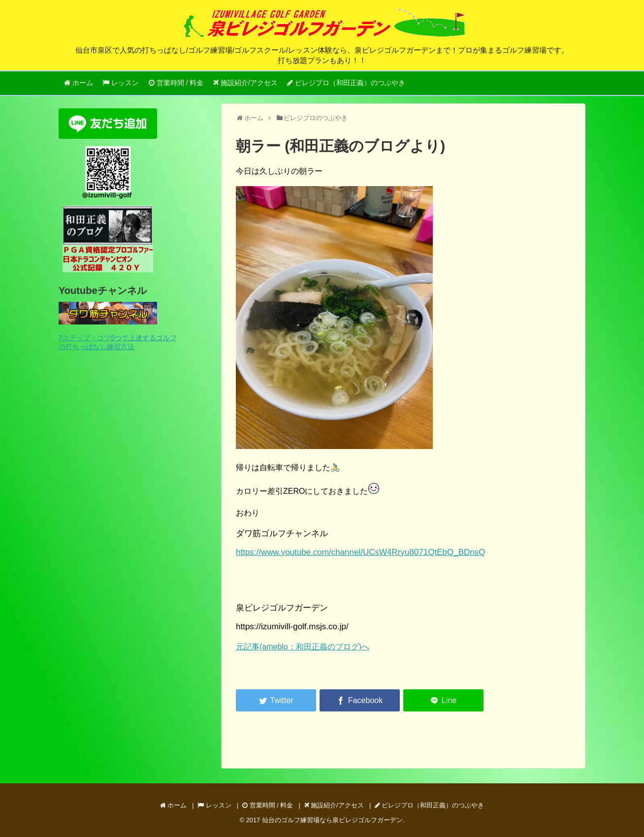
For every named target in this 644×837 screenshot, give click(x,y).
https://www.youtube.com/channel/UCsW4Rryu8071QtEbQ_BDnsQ (360, 552)
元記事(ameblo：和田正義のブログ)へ (303, 647)
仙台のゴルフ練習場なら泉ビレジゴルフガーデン (332, 820)
